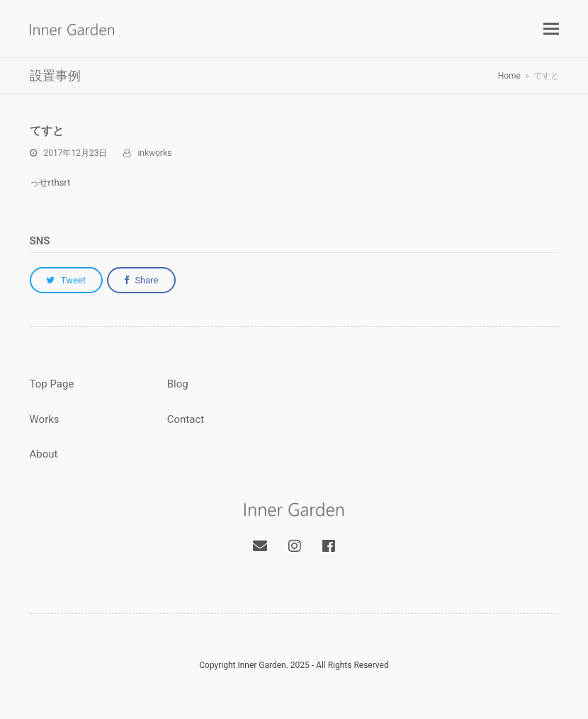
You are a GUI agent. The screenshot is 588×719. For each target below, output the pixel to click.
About (44, 454)
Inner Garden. (262, 665)
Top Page (52, 384)
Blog (178, 384)
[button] (551, 29)
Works (45, 419)
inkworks (154, 153)
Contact (186, 419)
